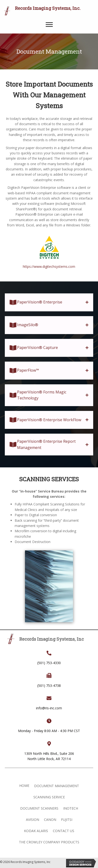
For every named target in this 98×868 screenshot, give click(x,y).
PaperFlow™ (28, 370)
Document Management (57, 786)
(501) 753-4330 (49, 663)
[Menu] (49, 25)
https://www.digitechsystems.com (49, 266)
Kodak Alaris (36, 831)
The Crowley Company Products (49, 842)
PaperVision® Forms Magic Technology (42, 395)
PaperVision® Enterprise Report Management (46, 444)
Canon (50, 820)
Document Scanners (39, 808)
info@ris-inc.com (49, 708)
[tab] (49, 302)
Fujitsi (67, 820)
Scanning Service (49, 797)
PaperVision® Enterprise (40, 302)
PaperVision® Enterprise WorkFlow (49, 420)
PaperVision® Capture (37, 347)
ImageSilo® (28, 325)
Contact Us (64, 831)
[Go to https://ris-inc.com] (50, 11)
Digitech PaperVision (23, 188)
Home (24, 786)
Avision (33, 820)
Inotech (71, 808)
